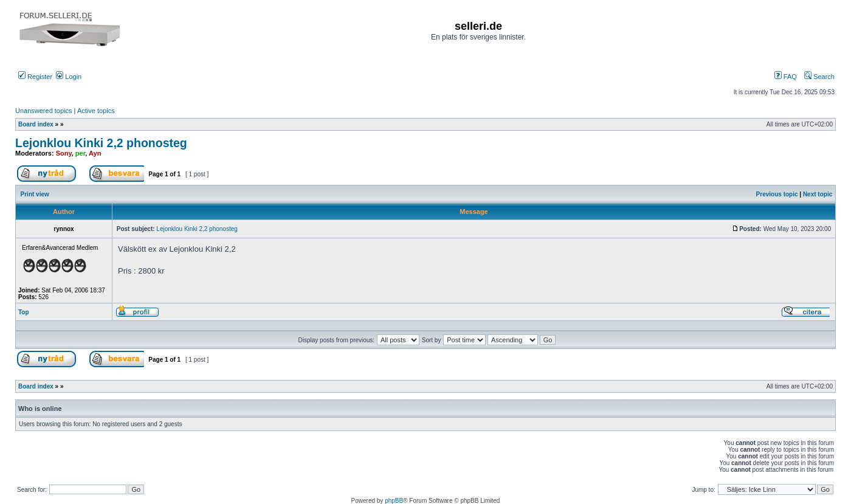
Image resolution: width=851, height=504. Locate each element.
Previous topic (777, 194)
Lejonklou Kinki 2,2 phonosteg (101, 143)
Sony (64, 153)
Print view (35, 194)
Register (35, 77)
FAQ (786, 77)
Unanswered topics (44, 111)
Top (24, 312)
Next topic (818, 194)
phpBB (394, 501)
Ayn (95, 153)
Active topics (96, 111)
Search (819, 77)
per (81, 153)
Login (69, 77)
